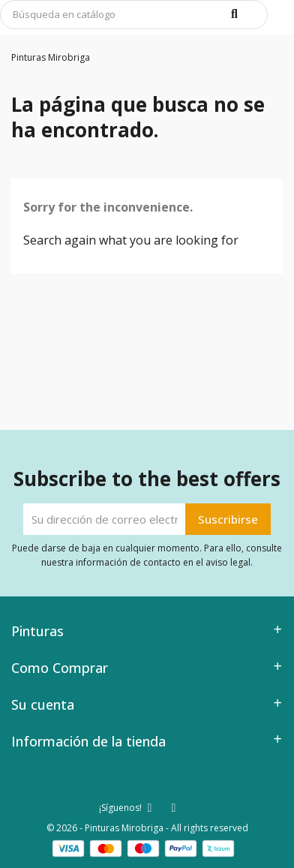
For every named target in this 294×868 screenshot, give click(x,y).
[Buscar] (134, 15)
